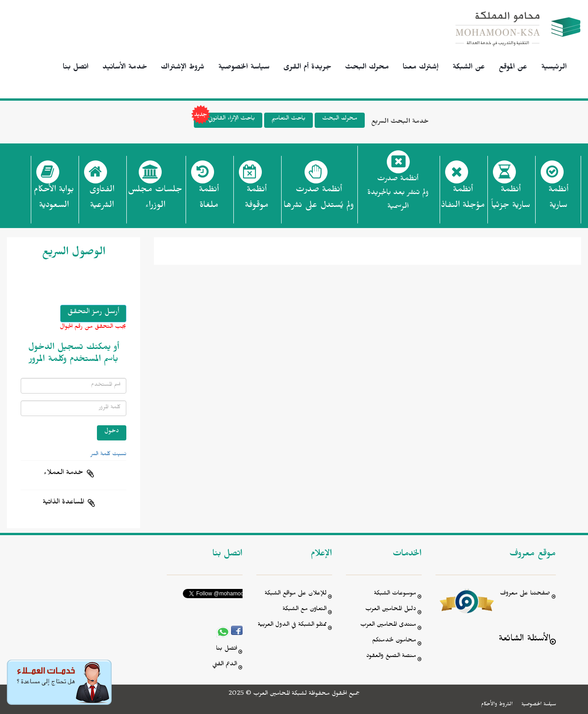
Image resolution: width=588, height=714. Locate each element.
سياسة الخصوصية (244, 68)
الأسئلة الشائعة (524, 640)
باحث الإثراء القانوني (224, 120)
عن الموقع (513, 68)
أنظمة (558, 200)
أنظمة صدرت (319, 200)
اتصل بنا (76, 68)
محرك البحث (367, 68)
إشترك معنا (421, 68)
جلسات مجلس (155, 200)
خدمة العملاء (63, 474)
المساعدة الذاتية (63, 503)
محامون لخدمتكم (394, 641)
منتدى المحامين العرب (388, 625)
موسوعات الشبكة (395, 594)
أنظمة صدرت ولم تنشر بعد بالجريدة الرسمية (398, 194)
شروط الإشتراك (183, 68)
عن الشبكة (469, 68)
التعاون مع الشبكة (305, 610)
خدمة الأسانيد (125, 68)
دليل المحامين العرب (391, 610)
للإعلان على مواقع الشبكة (296, 594)
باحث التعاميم (288, 119)
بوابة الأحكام (54, 200)
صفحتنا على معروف (525, 594)
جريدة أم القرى (307, 68)
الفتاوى (102, 200)
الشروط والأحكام (497, 705)
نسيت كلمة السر (108, 455)
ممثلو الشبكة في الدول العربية (292, 625)
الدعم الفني (225, 665)
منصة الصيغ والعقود (391, 657)
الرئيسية (554, 68)
